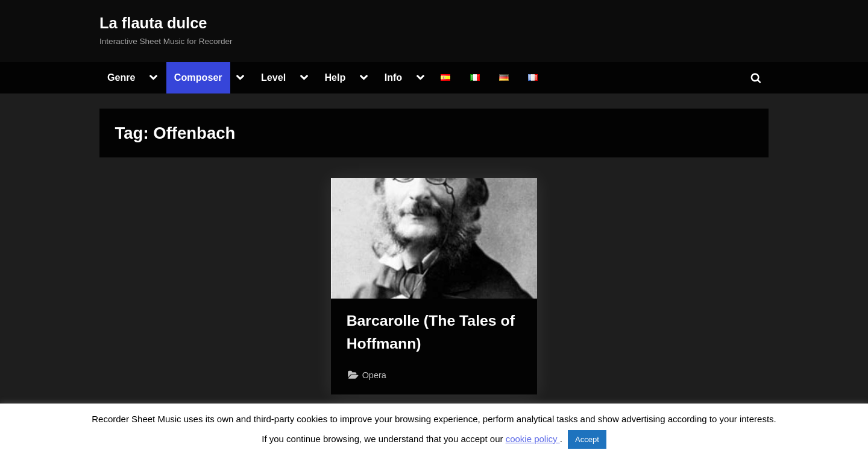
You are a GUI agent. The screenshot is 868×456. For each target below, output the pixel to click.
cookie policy (533, 439)
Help (335, 77)
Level (273, 77)
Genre (121, 77)
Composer (198, 77)
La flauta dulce (153, 23)
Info (394, 77)
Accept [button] (587, 439)
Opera (374, 375)
